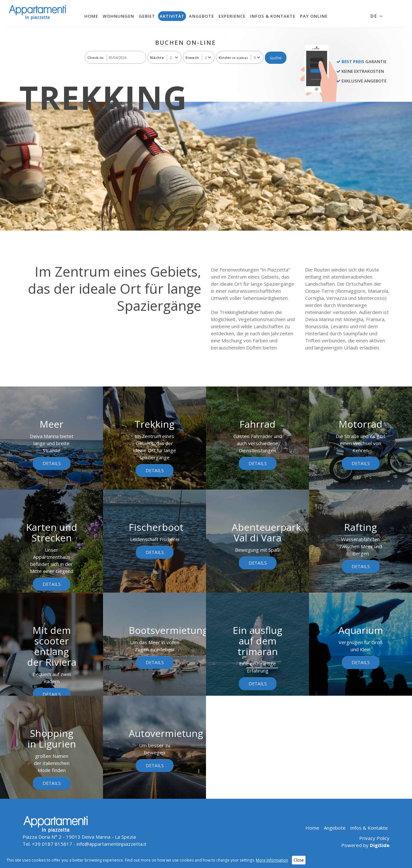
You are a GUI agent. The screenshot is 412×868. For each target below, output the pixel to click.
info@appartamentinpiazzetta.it (112, 844)
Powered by (365, 845)
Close (299, 860)
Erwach (192, 57)
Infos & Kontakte (273, 16)
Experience (232, 16)
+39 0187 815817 (52, 844)
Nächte (157, 57)
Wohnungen (118, 16)
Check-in (95, 57)
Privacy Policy (374, 838)
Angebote (201, 16)
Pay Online (314, 16)
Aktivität (172, 16)
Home (91, 16)
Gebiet (147, 16)
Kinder (233, 57)
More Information (272, 860)
